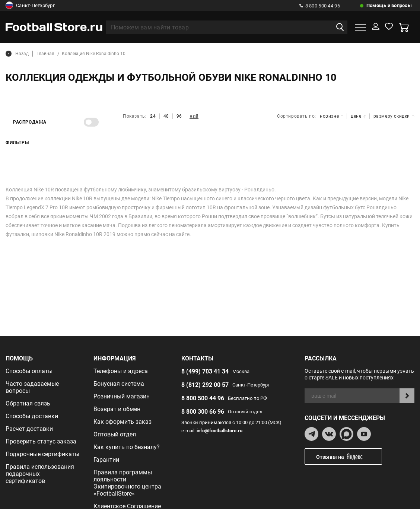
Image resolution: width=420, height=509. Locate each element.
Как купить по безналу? (127, 447)
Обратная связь (28, 403)
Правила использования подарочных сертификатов (40, 474)
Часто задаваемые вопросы (32, 387)
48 (166, 116)
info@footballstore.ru (219, 431)
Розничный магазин (122, 396)
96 (179, 116)
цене (358, 116)
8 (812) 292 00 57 (205, 385)
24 (153, 116)
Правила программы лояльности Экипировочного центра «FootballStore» (127, 483)
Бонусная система (119, 384)
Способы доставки (32, 416)
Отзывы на (349, 457)
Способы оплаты (29, 371)
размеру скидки (394, 116)
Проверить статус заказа (41, 441)
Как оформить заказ (122, 422)
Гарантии (106, 460)
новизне (332, 116)
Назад (17, 54)
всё (194, 116)
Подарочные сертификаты (42, 454)
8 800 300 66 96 (203, 412)
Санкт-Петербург (30, 6)
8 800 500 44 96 (320, 6)
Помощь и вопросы (389, 5)
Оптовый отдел (115, 434)
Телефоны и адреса (121, 371)
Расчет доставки (29, 429)
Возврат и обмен (117, 409)
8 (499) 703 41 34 (205, 371)
